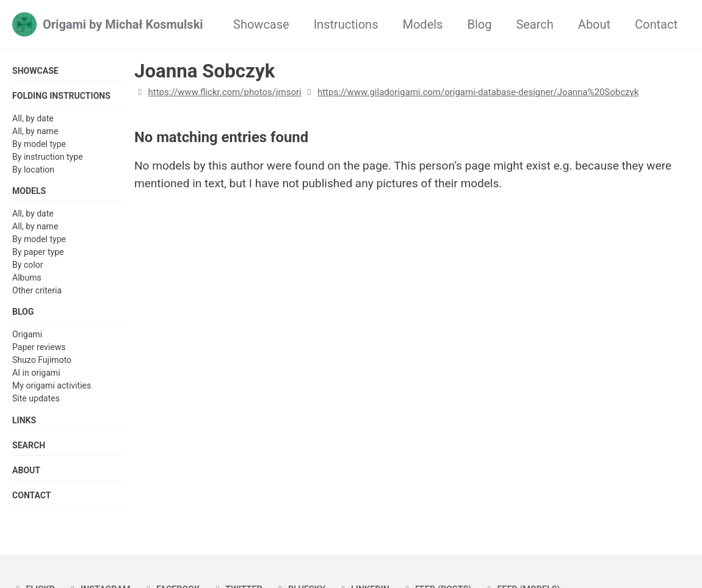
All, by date (33, 119)
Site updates (36, 401)
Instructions (346, 24)
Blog (479, 24)
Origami (27, 337)
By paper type (38, 254)
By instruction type (48, 157)
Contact (656, 24)
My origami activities (52, 389)
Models (422, 24)
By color (27, 267)
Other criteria (37, 292)
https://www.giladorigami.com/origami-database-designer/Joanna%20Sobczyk (478, 92)
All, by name (35, 132)
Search (534, 24)
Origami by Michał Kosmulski (123, 24)
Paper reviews (39, 350)
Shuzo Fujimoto (42, 363)
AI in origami (36, 376)
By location (33, 171)
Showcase (261, 24)
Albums (27, 279)
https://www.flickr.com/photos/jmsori (224, 92)
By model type (39, 145)
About (594, 24)
